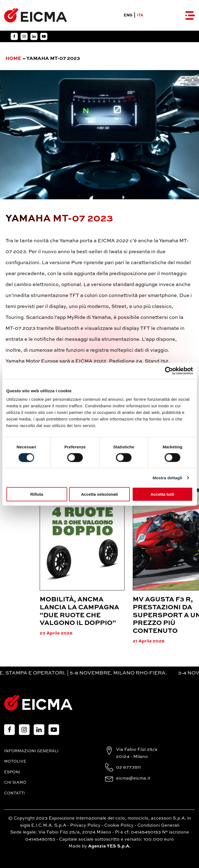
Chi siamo (15, 783)
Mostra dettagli (167, 478)
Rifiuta (37, 494)
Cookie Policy (119, 826)
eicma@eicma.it (133, 778)
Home (13, 59)
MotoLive (15, 762)
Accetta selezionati (100, 494)
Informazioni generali (31, 751)
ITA (140, 15)
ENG (128, 15)
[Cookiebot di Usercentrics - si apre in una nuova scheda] (169, 371)
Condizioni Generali (158, 826)
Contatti (15, 793)
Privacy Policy (85, 826)
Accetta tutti (162, 494)
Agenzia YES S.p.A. (109, 846)
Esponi (12, 772)
